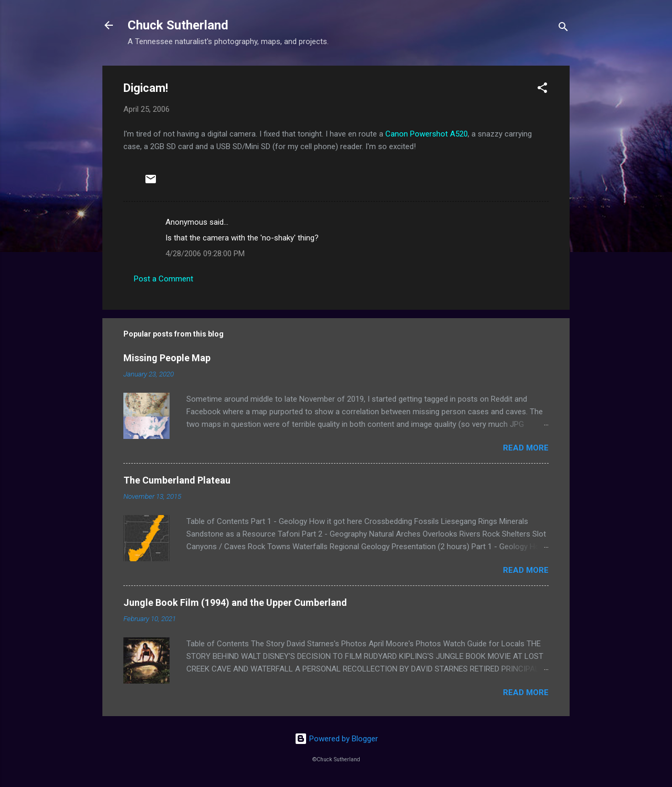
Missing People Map (167, 358)
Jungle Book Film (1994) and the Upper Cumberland (235, 602)
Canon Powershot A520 (427, 134)
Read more (526, 448)
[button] (542, 90)
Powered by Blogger (336, 739)
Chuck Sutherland (178, 25)
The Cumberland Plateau (177, 480)
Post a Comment (164, 279)
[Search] (563, 29)
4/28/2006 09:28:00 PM (205, 254)
